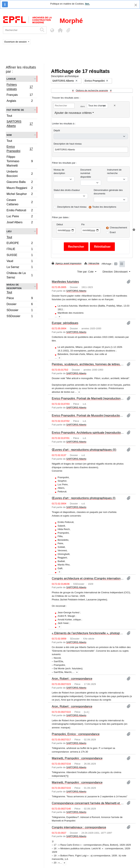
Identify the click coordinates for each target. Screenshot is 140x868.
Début (60, 224)
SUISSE (20, 256)
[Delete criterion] (115, 106)
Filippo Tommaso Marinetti (20, 161)
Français (20, 95)
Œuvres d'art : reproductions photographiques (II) (84, 450)
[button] (60, 30)
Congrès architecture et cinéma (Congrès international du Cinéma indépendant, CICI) (88, 578)
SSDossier (20, 317)
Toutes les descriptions (104, 207)
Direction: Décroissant (115, 272)
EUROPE (20, 244)
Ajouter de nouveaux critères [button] (73, 113)
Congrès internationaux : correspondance (79, 827)
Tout (9, 116)
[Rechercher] (21, 30)
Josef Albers (20, 223)
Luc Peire (20, 217)
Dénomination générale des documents (108, 192)
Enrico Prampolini (20, 149)
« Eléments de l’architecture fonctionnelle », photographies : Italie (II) (88, 633)
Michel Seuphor (20, 194)
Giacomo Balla (20, 182)
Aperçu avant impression (67, 263)
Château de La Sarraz (20, 275)
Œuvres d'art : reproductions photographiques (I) (84, 498)
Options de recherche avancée (92, 90)
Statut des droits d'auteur (67, 190)
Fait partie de (15, 110)
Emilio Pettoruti (20, 211)
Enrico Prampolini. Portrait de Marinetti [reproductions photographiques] (88, 398)
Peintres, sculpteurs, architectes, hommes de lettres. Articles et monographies (88, 364)
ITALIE (20, 250)
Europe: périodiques (65, 323)
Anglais (20, 101)
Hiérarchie (92, 263)
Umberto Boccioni (20, 174)
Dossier (20, 305)
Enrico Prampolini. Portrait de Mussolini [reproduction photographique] (88, 415)
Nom (9, 135)
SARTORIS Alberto (20, 124)
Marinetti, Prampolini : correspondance (77, 758)
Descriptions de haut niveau (72, 207)
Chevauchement (118, 228)
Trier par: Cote (86, 272)
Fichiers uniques (20, 87)
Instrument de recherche (114, 172)
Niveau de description (14, 286)
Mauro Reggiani (20, 188)
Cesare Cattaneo (20, 202)
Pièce (20, 299)
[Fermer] (136, 5)
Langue (11, 79)
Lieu (9, 231)
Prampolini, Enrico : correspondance (76, 734)
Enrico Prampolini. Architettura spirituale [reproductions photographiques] (88, 433)
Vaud (20, 262)
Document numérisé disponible (86, 173)
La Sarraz (20, 268)
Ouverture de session (16, 42)
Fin (83, 224)
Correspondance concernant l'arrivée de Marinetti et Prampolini (88, 803)
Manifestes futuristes (65, 282)
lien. (87, 4)
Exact (113, 232)
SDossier (20, 311)
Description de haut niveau (68, 144)
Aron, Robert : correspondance (72, 679)
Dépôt (57, 130)
